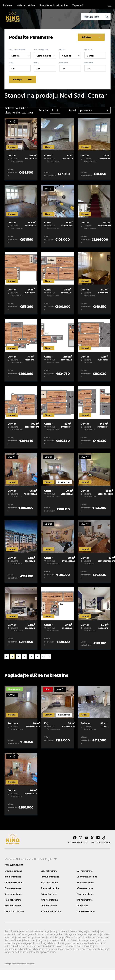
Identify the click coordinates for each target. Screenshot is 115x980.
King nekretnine (49, 900)
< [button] (7, 656)
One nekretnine (49, 905)
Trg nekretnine (85, 900)
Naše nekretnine (26, 5)
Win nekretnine (85, 888)
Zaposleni (78, 5)
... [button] (28, 656)
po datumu (86, 110)
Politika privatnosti (78, 842)
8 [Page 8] (31, 656)
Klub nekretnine (85, 882)
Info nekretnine (13, 876)
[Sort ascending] (53, 110)
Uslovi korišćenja (101, 842)
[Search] (107, 17)
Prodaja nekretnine (51, 911)
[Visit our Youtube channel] (86, 838)
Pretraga (22, 79)
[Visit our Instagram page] (81, 838)
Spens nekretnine (50, 888)
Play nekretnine (85, 894)
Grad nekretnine (13, 871)
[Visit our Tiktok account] (104, 838)
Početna (7, 5)
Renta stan (82, 905)
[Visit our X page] (92, 838)
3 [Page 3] (24, 656)
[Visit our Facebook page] (75, 838)
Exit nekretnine (49, 894)
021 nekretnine (85, 871)
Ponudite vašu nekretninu (54, 5)
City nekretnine (49, 871)
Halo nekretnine (49, 882)
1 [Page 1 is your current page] (12, 656)
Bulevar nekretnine (87, 876)
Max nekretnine (13, 900)
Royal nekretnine (50, 876)
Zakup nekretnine (14, 911)
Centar (91, 55)
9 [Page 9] (38, 656)
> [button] (49, 656)
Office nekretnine (14, 882)
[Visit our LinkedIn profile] (98, 838)
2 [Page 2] (18, 656)
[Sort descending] (58, 110)
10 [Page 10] (43, 656)
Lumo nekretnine (86, 911)
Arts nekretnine (13, 905)
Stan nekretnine (13, 894)
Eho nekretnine (13, 888)
